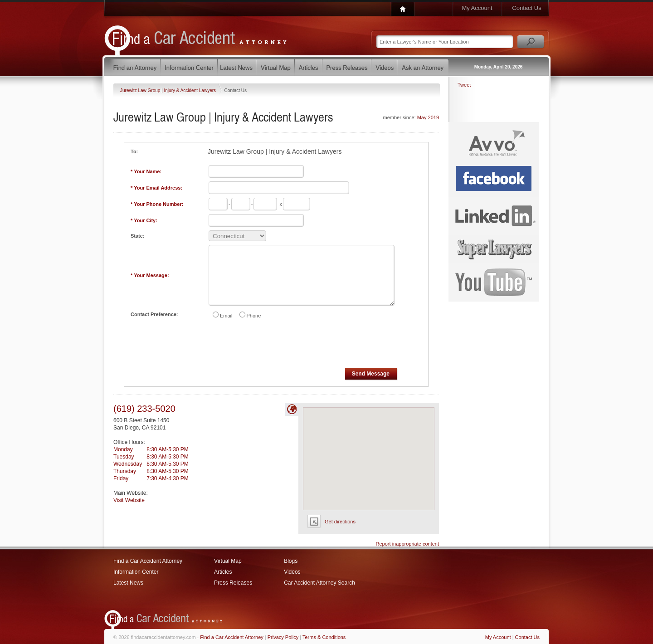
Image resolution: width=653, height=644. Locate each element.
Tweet (464, 85)
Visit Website (129, 500)
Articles (223, 572)
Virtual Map (228, 561)
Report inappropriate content (407, 544)
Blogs (291, 561)
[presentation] (277, 345)
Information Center (136, 572)
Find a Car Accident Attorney (148, 561)
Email (226, 316)
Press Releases (233, 583)
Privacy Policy (283, 637)
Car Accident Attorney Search (319, 583)
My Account (477, 8)
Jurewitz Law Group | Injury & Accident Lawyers (169, 90)
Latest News (128, 583)
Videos (292, 572)
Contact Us (526, 8)
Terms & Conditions (324, 637)
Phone (254, 316)
